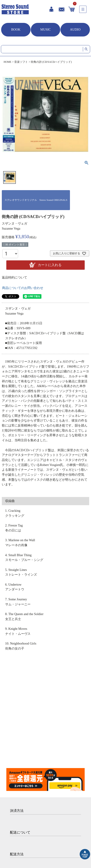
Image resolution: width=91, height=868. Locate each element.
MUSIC (45, 29)
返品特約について (14, 278)
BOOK (16, 29)
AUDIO (75, 29)
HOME (7, 62)
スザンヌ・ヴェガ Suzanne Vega (14, 226)
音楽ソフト (21, 62)
